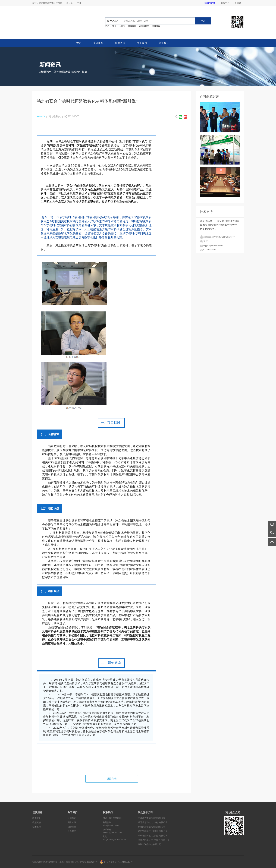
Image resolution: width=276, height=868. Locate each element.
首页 (79, 43)
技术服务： (120, 831)
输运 (114, 26)
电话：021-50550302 (112, 818)
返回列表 (112, 779)
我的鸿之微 (210, 3)
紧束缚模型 (144, 26)
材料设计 (132, 26)
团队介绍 (72, 822)
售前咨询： (120, 824)
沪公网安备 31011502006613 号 (118, 862)
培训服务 (98, 43)
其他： (120, 838)
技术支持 (37, 827)
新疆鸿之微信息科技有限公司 (152, 827)
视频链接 (37, 822)
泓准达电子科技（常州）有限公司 (154, 840)
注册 (79, 3)
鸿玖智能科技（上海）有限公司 (153, 836)
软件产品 (112, 21)
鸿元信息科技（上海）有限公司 (153, 822)
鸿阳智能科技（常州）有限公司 (153, 831)
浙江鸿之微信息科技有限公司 (152, 818)
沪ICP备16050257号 (89, 862)
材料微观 (156, 26)
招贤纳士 (72, 827)
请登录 (70, 3)
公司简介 (72, 818)
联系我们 (72, 831)
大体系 (122, 26)
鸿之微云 (164, 43)
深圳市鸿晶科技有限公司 (150, 844)
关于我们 (142, 43)
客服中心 (225, 3)
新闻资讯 (120, 43)
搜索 (203, 21)
